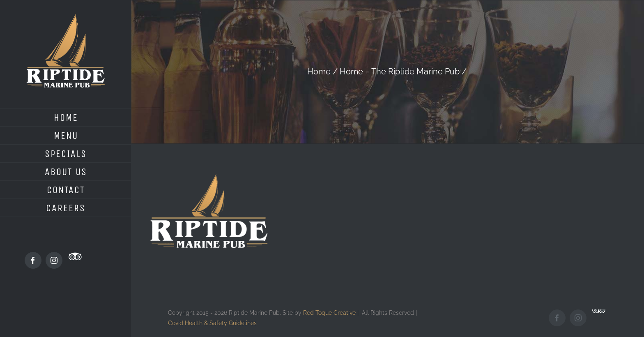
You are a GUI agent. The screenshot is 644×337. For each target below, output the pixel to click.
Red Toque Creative (329, 313)
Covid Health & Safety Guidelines (212, 323)
